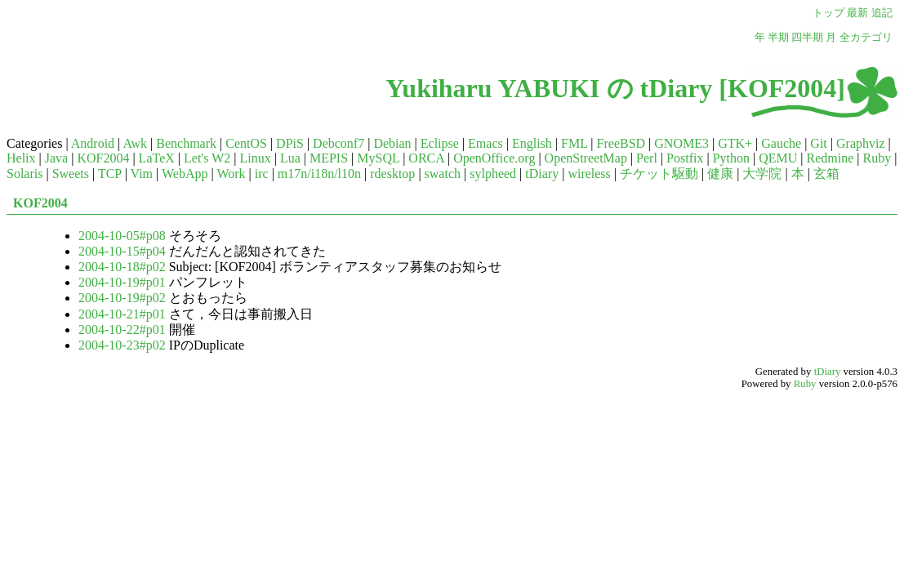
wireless (589, 174)
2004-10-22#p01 (122, 330)
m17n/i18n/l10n (319, 174)
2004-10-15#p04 (122, 251)
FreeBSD (621, 143)
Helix (21, 158)
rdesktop (392, 174)
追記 (882, 13)
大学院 (762, 174)
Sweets (71, 174)
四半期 (807, 38)
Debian (392, 143)
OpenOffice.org (494, 158)
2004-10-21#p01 (122, 314)
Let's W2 (207, 158)
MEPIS (329, 158)
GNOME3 (681, 143)
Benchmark (186, 143)
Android (93, 143)
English (532, 143)
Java (56, 158)
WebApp (185, 174)
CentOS (246, 143)
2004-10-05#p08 (122, 236)
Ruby (877, 158)
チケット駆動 (659, 174)
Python (731, 158)
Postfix (685, 158)
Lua (290, 158)
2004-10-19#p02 (122, 298)
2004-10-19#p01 (122, 282)
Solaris (24, 174)
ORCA (426, 158)
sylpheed (493, 174)
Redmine (831, 158)
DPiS (290, 143)
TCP (110, 174)
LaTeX (157, 158)
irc (262, 174)
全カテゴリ (866, 38)
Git (818, 143)
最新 (857, 13)
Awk (135, 143)
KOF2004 (103, 158)
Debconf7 (338, 143)
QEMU (778, 158)
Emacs (485, 143)
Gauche (781, 143)
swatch (443, 174)
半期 (778, 38)
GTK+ (735, 143)
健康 (720, 174)
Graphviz (861, 143)
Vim (142, 174)
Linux (255, 158)
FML (574, 143)
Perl (647, 158)
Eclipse (440, 143)
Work (231, 174)
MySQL (378, 158)
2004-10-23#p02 (122, 345)
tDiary (542, 174)
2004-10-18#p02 (122, 267)
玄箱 (826, 174)
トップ (828, 13)
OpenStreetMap (586, 158)
